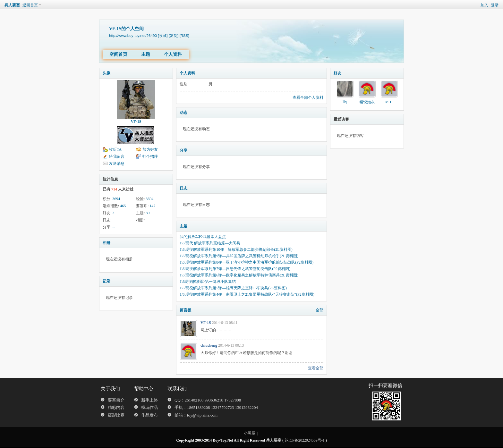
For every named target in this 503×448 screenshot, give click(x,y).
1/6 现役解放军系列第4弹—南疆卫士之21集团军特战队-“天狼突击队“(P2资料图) (247, 294)
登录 (495, 5)
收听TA (115, 149)
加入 (484, 5)
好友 (337, 73)
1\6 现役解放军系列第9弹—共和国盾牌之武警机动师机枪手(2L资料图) (239, 256)
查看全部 (316, 368)
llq (345, 102)
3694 (116, 199)
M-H (389, 102)
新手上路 (149, 400)
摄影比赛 (116, 415)
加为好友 (150, 149)
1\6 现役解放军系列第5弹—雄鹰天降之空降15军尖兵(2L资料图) (233, 288)
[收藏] (163, 35)
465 (123, 206)
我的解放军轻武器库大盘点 (203, 237)
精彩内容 (116, 407)
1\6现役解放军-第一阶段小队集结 (208, 282)
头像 (107, 73)
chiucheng (209, 345)
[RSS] (184, 35)
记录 (107, 281)
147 (152, 206)
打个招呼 (150, 156)
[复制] (174, 35)
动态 (183, 113)
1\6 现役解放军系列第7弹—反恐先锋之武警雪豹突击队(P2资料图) (235, 269)
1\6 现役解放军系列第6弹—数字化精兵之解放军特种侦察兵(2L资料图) (239, 275)
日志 (183, 188)
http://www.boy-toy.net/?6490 (133, 35)
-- (114, 220)
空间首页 (118, 54)
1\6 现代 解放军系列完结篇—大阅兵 (210, 243)
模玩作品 (149, 407)
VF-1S (136, 122)
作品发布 (149, 415)
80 (148, 213)
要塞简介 (116, 400)
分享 (183, 150)
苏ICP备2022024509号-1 (305, 440)
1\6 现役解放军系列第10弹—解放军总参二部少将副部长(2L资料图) (236, 249)
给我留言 (117, 156)
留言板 (185, 310)
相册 (107, 243)
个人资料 (173, 54)
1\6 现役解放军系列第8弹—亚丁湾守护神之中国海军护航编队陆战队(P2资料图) (247, 262)
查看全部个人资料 (308, 97)
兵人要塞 (12, 5)
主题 (146, 54)
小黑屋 (250, 433)
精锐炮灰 (367, 102)
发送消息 (117, 164)
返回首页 (30, 5)
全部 (320, 310)
